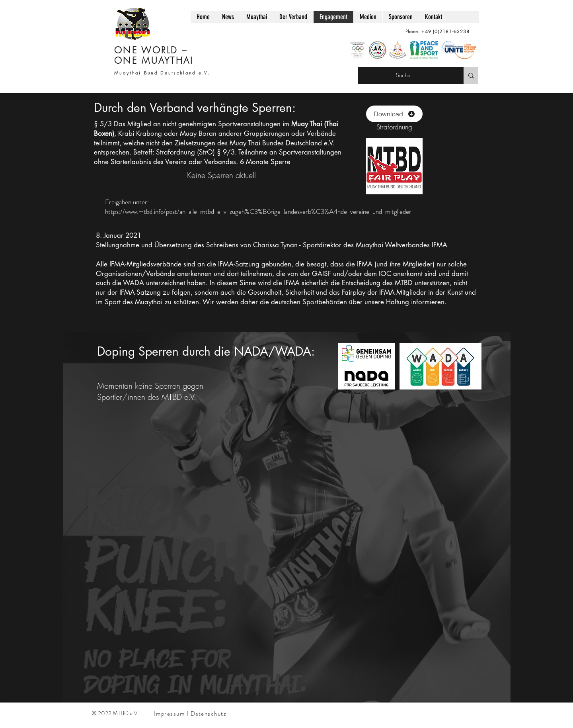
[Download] (394, 114)
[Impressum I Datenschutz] (191, 714)
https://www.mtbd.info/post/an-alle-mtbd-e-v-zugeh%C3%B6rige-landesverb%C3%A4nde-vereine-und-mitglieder (258, 211)
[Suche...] (405, 75)
